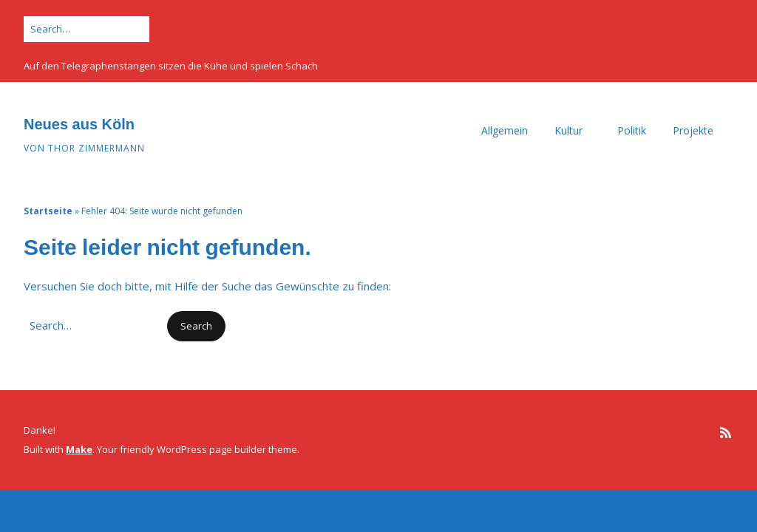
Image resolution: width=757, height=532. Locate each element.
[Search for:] (86, 29)
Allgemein (505, 130)
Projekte (693, 130)
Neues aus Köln (79, 124)
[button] (196, 326)
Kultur (568, 130)
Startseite (48, 211)
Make (79, 449)
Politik (632, 130)
